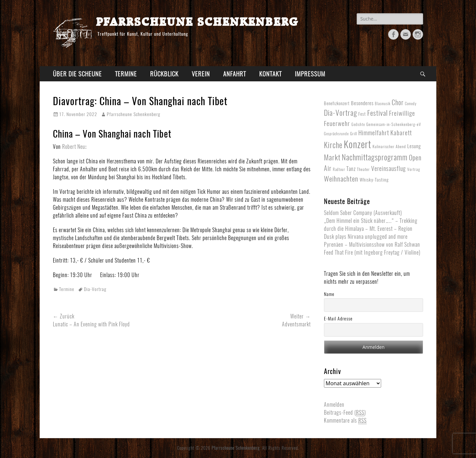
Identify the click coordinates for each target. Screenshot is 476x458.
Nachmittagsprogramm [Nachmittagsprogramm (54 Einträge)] (375, 157)
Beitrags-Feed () (345, 413)
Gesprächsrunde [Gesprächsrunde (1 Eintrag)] (336, 134)
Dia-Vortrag (95, 289)
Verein (201, 74)
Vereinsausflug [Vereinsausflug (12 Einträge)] (389, 169)
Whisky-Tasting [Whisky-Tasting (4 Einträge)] (374, 180)
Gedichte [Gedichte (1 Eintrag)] (358, 125)
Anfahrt (235, 74)
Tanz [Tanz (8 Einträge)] (351, 169)
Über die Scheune (77, 74)
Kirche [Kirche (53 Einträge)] (333, 145)
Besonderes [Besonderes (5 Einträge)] (362, 103)
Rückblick (164, 74)
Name (329, 294)
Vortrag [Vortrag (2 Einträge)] (414, 169)
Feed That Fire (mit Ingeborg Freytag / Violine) (372, 252)
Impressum (310, 74)
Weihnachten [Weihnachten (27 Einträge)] (341, 179)
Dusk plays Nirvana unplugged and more (366, 237)
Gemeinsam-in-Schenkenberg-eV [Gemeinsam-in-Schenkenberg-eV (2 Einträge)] (394, 124)
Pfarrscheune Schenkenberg (197, 21)
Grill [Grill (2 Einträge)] (354, 134)
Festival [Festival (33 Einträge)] (377, 113)
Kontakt (270, 74)
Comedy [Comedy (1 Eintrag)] (411, 104)
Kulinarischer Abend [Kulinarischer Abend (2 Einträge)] (389, 146)
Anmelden (334, 405)
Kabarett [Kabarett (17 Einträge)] (401, 133)
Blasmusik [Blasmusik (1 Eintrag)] (383, 104)
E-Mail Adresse (338, 319)
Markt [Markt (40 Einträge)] (332, 157)
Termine (126, 74)
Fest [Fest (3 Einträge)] (362, 114)
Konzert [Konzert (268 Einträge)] (357, 144)
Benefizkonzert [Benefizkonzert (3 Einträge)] (337, 104)
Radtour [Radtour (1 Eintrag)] (339, 169)
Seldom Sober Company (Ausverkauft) (363, 213)
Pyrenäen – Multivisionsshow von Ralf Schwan (372, 245)
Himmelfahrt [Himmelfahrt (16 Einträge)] (374, 133)
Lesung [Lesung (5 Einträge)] (414, 146)
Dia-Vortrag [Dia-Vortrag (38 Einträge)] (340, 113)
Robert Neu (74, 147)
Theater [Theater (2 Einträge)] (363, 169)
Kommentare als (345, 421)
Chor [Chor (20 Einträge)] (398, 103)
